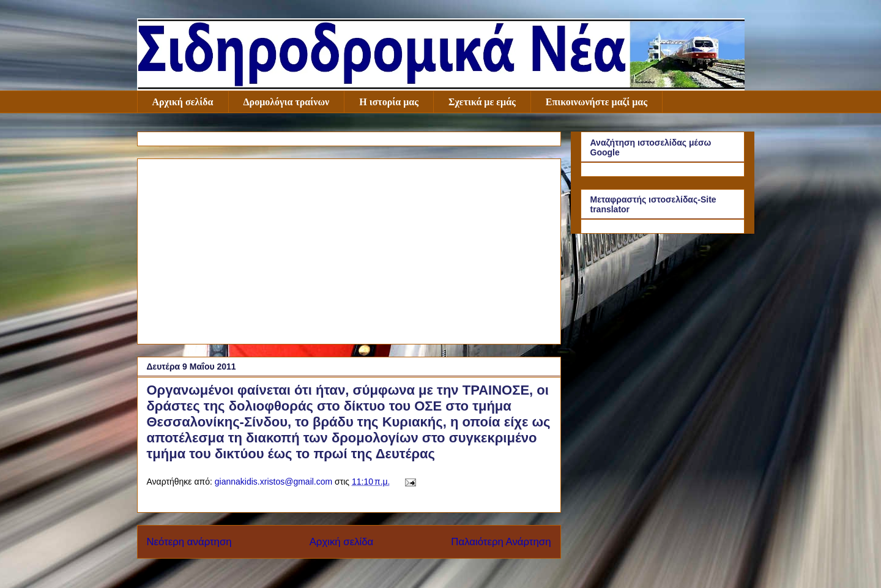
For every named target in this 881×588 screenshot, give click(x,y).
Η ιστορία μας (389, 102)
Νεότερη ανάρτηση (189, 542)
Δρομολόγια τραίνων (287, 102)
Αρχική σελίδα (183, 102)
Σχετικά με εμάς (482, 102)
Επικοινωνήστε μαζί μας (597, 102)
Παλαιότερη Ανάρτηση (501, 542)
